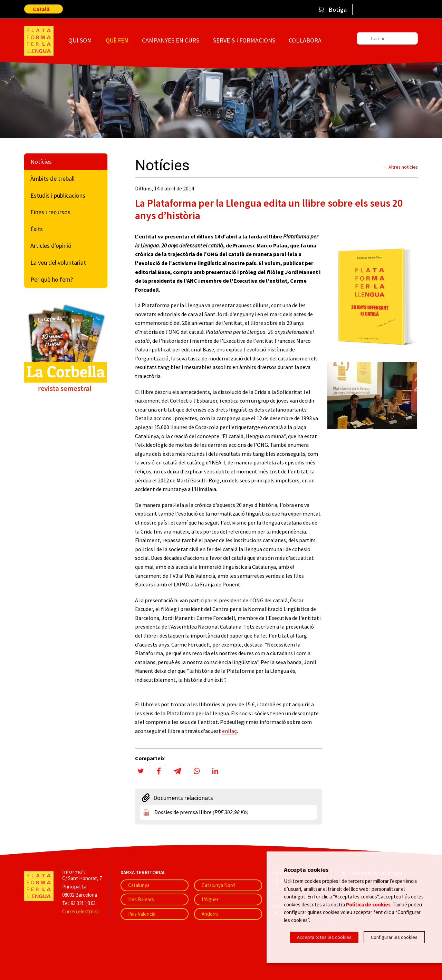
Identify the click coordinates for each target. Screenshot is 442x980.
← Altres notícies (400, 167)
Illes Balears (141, 899)
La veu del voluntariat (58, 262)
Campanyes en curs (171, 40)
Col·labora (305, 40)
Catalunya (139, 885)
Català (41, 9)
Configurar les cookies (394, 937)
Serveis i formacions (244, 40)
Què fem (117, 40)
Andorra (210, 914)
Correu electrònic (81, 911)
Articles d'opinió (51, 246)
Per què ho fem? (52, 279)
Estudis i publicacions (58, 195)
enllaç (229, 731)
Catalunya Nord (218, 885)
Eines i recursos (50, 212)
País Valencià (142, 914)
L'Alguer (210, 899)
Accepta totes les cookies (324, 937)
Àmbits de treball (52, 178)
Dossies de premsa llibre (201, 812)
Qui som (80, 40)
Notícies (41, 162)
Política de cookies (368, 905)
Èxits (37, 229)
